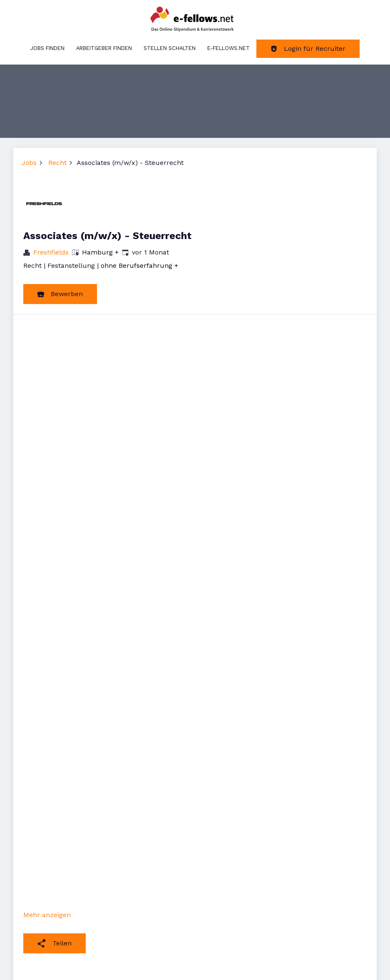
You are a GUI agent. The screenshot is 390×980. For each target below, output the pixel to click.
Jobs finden (47, 48)
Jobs (29, 163)
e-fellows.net (229, 48)
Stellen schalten (170, 48)
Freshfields (51, 252)
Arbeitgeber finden (104, 48)
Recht (57, 163)
